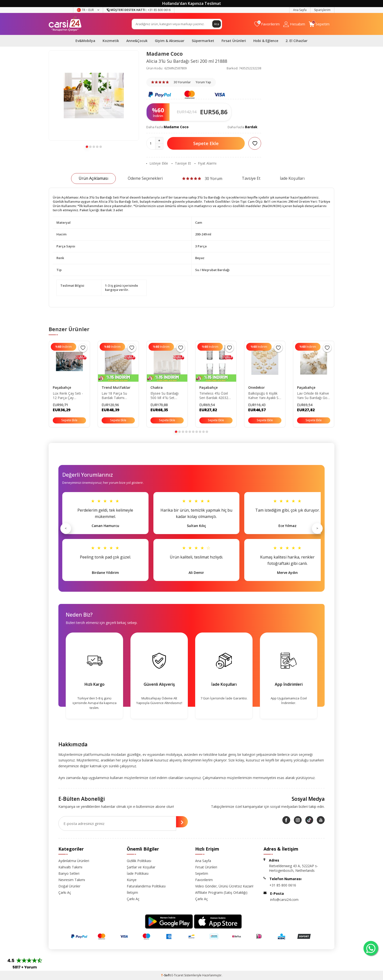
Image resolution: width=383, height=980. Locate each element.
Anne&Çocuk (137, 41)
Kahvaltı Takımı (70, 867)
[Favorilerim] (267, 24)
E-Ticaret (177, 975)
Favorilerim (204, 880)
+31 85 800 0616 (283, 885)
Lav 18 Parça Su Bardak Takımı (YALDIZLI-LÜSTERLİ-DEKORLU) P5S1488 (118, 396)
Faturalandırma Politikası (146, 886)
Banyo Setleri (69, 873)
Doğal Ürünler (69, 886)
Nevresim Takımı (72, 880)
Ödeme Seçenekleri (145, 178)
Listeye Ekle (157, 163)
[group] (94, 95)
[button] (87, 147)
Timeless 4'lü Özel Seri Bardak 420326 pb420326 (215, 396)
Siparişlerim (322, 10)
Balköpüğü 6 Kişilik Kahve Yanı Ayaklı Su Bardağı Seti (264, 396)
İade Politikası (138, 873)
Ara (216, 24)
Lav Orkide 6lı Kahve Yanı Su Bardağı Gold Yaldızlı (314, 396)
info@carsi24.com (284, 900)
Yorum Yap (203, 82)
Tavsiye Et (181, 163)
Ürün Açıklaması (93, 178)
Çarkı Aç (65, 892)
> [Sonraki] (317, 528)
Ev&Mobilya (85, 41)
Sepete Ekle (206, 143)
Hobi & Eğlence (266, 41)
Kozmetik (111, 41)
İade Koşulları (292, 178)
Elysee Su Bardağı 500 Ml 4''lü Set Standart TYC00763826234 (165, 396)
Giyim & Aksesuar (170, 41)
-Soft (166, 975)
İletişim (132, 892)
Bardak (251, 127)
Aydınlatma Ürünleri (74, 861)
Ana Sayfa (300, 10)
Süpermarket (203, 41)
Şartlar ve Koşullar (141, 867)
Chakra (157, 387)
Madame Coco (165, 54)
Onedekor (256, 387)
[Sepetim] (319, 24)
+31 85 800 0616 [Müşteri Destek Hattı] (139, 10)
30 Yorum (202, 179)
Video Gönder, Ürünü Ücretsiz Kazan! (224, 886)
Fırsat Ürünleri (234, 41)
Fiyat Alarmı (206, 163)
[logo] (65, 24)
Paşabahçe (62, 387)
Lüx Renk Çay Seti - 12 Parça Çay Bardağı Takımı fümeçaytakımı (68, 396)
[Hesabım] (294, 24)
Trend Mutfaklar (116, 387)
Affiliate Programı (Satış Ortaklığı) (221, 892)
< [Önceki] (66, 528)
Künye (132, 880)
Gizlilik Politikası (139, 861)
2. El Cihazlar (297, 41)
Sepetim (202, 873)
